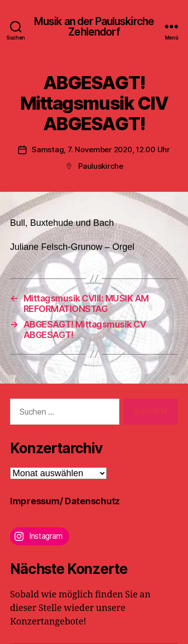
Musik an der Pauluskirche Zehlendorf (94, 27)
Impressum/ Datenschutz (65, 501)
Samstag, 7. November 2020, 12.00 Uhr (101, 149)
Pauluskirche (101, 166)
